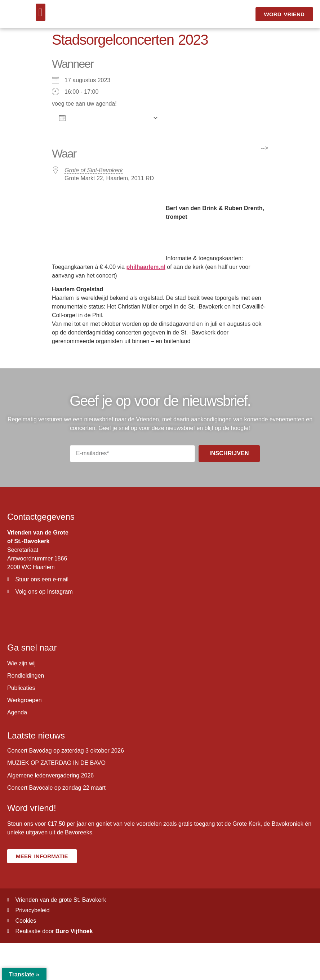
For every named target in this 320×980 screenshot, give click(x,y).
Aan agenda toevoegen (104, 118)
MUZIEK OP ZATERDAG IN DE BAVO (56, 763)
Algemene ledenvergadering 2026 (50, 775)
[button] (41, 12)
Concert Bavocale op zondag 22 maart (56, 788)
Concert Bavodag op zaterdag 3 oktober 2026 (66, 751)
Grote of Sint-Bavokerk (94, 170)
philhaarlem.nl (146, 267)
